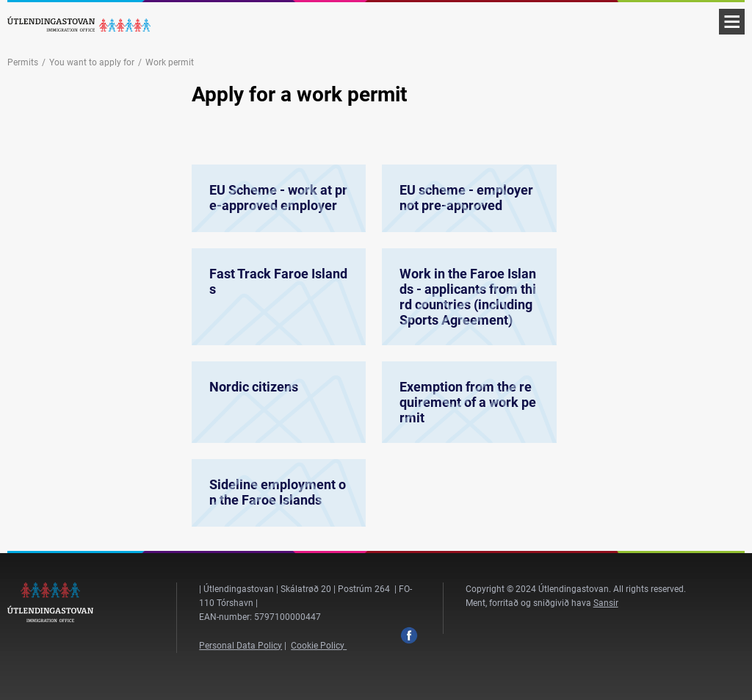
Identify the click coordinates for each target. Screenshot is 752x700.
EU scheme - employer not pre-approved (469, 198)
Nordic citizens (279, 409)
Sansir (606, 603)
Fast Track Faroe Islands (279, 306)
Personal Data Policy (241, 646)
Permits (23, 62)
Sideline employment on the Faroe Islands (279, 492)
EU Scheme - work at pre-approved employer (279, 198)
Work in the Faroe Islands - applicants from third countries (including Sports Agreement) (469, 306)
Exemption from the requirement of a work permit (469, 409)
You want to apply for (92, 62)
